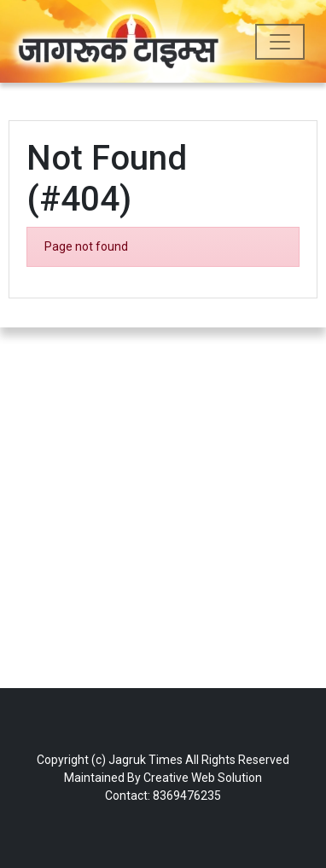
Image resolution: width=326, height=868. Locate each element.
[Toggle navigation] (280, 42)
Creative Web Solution (203, 778)
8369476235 (187, 796)
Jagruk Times (146, 760)
